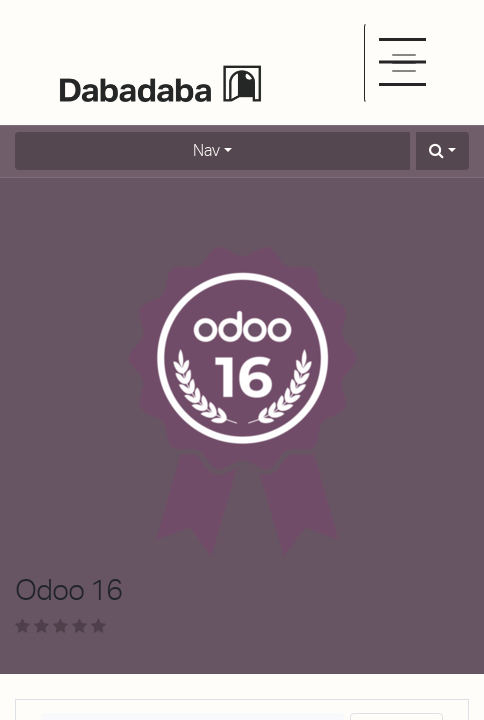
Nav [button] (206, 150)
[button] (442, 151)
